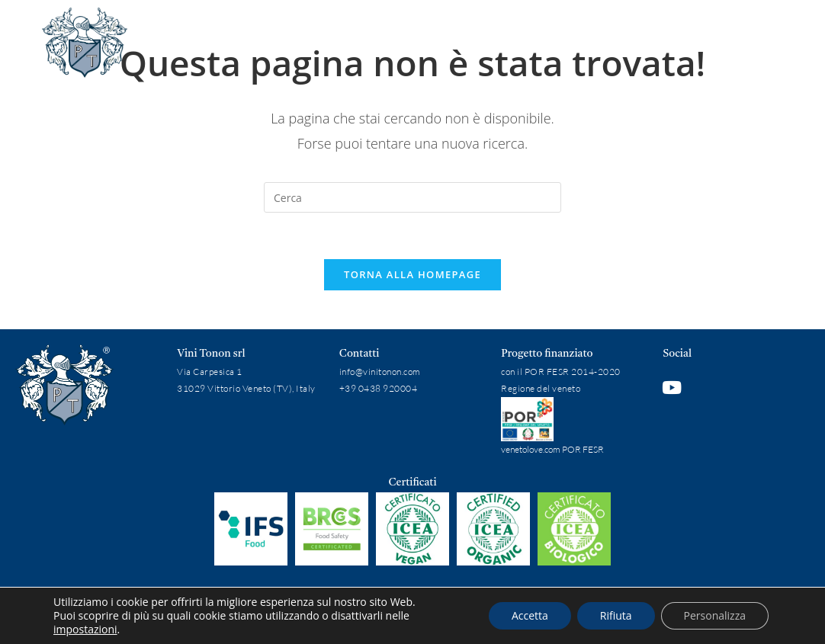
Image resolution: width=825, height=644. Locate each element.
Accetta (530, 615)
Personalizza (715, 615)
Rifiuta (616, 615)
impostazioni (85, 630)
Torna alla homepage (412, 274)
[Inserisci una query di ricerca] (412, 197)
